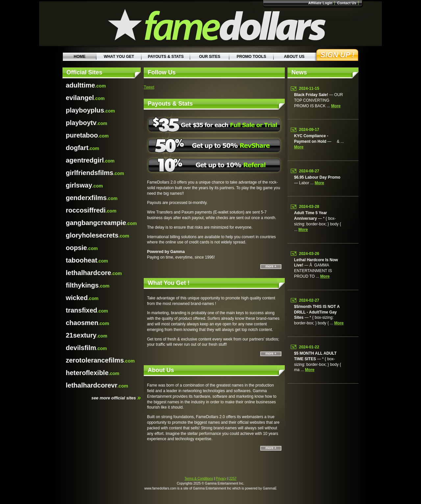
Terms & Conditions (199, 479)
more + (271, 266)
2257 (233, 479)
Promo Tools (252, 57)
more (336, 106)
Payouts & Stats (166, 57)
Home (80, 57)
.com (86, 85)
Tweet (149, 87)
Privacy (221, 479)
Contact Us (347, 3)
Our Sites (210, 57)
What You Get (119, 57)
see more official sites (116, 397)
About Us (294, 57)
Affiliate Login (320, 3)
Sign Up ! (337, 55)
